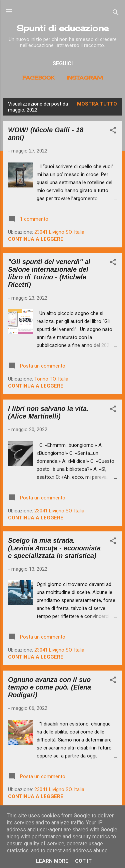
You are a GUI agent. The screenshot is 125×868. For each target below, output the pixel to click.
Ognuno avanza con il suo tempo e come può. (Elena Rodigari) (49, 687)
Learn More (52, 861)
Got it (83, 861)
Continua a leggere (36, 239)
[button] (113, 131)
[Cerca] (116, 13)
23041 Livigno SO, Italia (59, 232)
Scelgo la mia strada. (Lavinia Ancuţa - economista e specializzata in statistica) (54, 548)
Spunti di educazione (62, 28)
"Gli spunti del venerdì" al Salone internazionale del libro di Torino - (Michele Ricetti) (49, 273)
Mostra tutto (97, 104)
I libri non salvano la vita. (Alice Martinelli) (48, 412)
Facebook (38, 78)
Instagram (85, 78)
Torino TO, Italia (51, 379)
